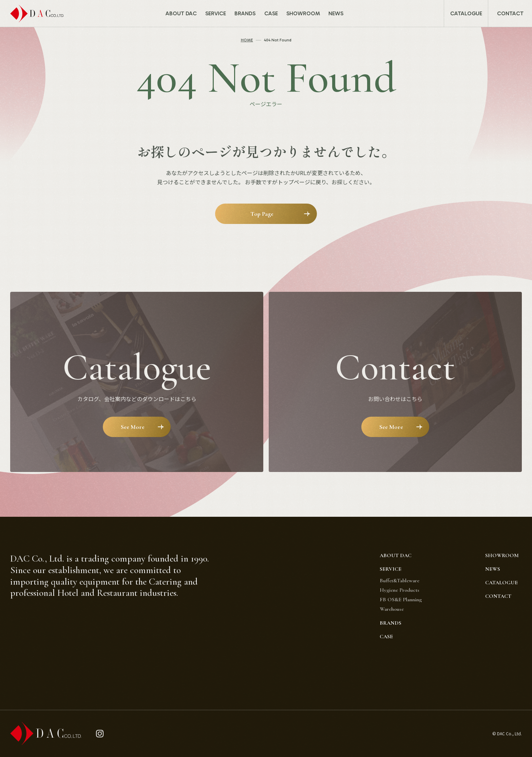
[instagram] (100, 734)
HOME (247, 40)
